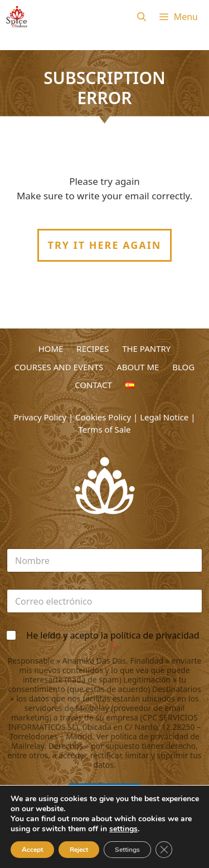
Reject (79, 850)
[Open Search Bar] (141, 17)
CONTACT (93, 385)
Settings (127, 850)
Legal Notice (164, 417)
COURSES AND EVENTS (59, 367)
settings (123, 829)
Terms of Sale (104, 429)
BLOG (183, 367)
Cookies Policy (103, 417)
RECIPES (93, 349)
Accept (32, 850)
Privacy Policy (40, 417)
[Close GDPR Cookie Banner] (164, 850)
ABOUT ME (138, 367)
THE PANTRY (146, 349)
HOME (51, 349)
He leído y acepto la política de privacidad (113, 641)
